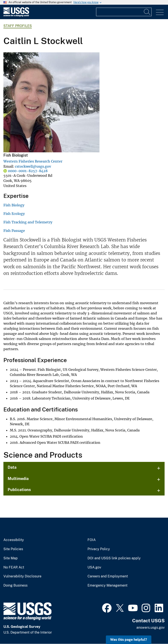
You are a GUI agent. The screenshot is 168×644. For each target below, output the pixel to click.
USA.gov (94, 567)
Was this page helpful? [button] (129, 640)
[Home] (16, 16)
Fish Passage (14, 231)
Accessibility (14, 540)
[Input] (124, 12)
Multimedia (18, 479)
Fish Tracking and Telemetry (28, 222)
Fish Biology (14, 205)
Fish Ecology (14, 214)
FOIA (92, 540)
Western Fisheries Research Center (33, 161)
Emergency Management (107, 585)
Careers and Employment (108, 576)
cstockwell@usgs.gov (33, 166)
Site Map (11, 558)
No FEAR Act (14, 567)
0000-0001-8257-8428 (28, 171)
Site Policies (13, 549)
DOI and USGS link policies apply (114, 558)
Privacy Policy (99, 549)
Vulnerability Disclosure (22, 576)
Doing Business (15, 585)
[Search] (147, 12)
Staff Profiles (18, 26)
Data (12, 467)
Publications (19, 490)
